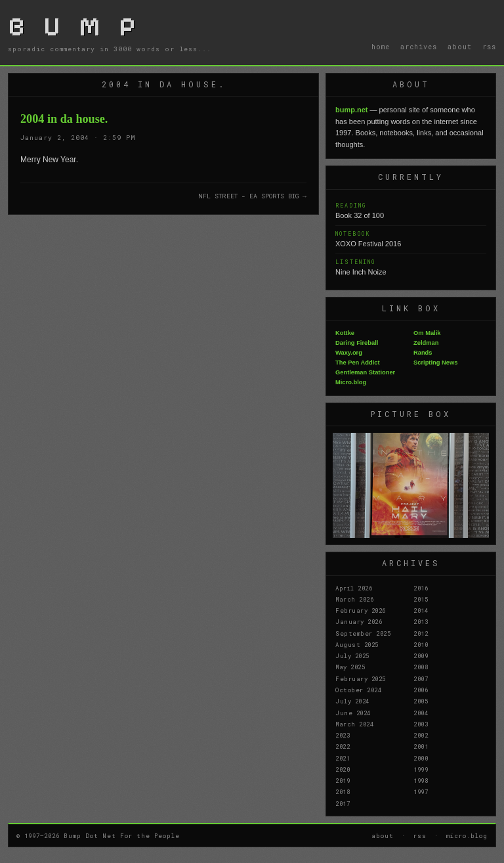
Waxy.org (349, 353)
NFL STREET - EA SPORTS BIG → (252, 196)
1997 (421, 791)
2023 (343, 735)
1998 (421, 780)
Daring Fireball (357, 343)
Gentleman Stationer (365, 372)
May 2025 (350, 667)
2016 (421, 588)
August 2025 (357, 644)
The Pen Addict (358, 363)
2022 (343, 746)
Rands (423, 353)
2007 (421, 678)
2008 (421, 667)
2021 (343, 758)
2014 (421, 610)
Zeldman (426, 343)
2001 (421, 746)
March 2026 (354, 599)
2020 (343, 769)
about (460, 47)
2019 (343, 780)
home (381, 47)
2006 (421, 690)
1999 (421, 769)
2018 (343, 791)
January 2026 (359, 621)
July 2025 (352, 655)
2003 (421, 724)
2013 (421, 621)
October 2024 (358, 690)
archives (419, 47)
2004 (421, 713)
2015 (421, 599)
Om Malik (427, 333)
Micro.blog (351, 382)
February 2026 (361, 610)
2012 (421, 633)
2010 (421, 644)
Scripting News (435, 363)
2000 (421, 758)
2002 (421, 735)
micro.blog (467, 835)
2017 (343, 803)
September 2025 (363, 633)
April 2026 (354, 588)
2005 (421, 701)
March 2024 (354, 724)
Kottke (345, 333)
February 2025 (361, 678)
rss (489, 47)
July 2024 (352, 701)
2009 (421, 655)
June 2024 (353, 713)
